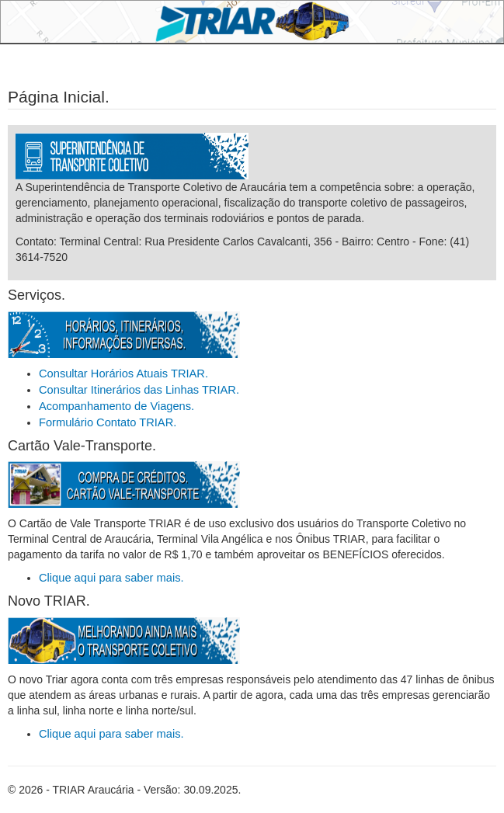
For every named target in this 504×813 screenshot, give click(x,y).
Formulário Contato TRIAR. (108, 422)
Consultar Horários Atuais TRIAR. (123, 373)
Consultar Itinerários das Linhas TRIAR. (139, 390)
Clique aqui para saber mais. (111, 578)
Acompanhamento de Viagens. (116, 406)
